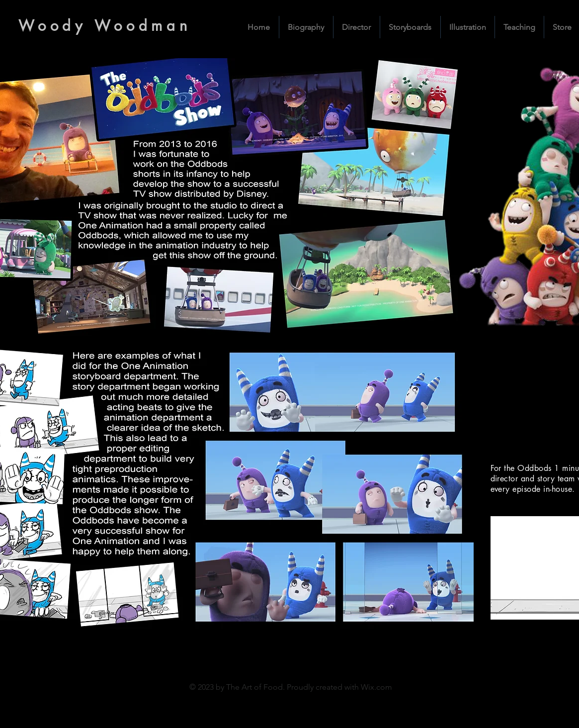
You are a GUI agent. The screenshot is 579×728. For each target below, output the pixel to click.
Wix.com (376, 687)
